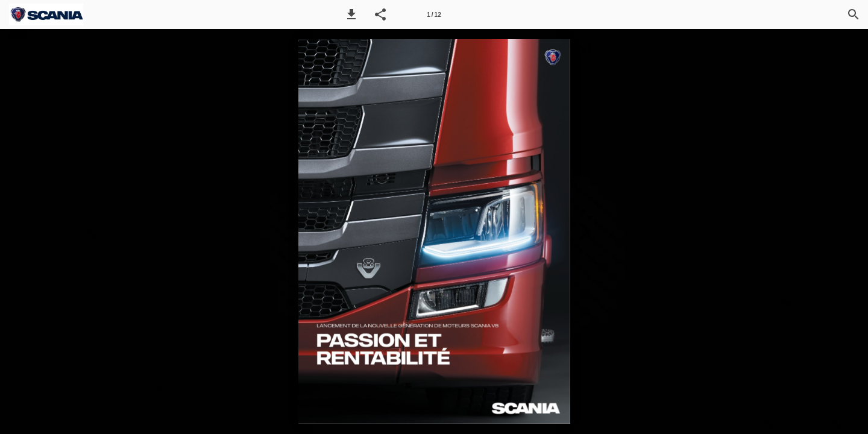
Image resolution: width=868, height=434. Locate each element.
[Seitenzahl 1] (434, 14)
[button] (351, 14)
